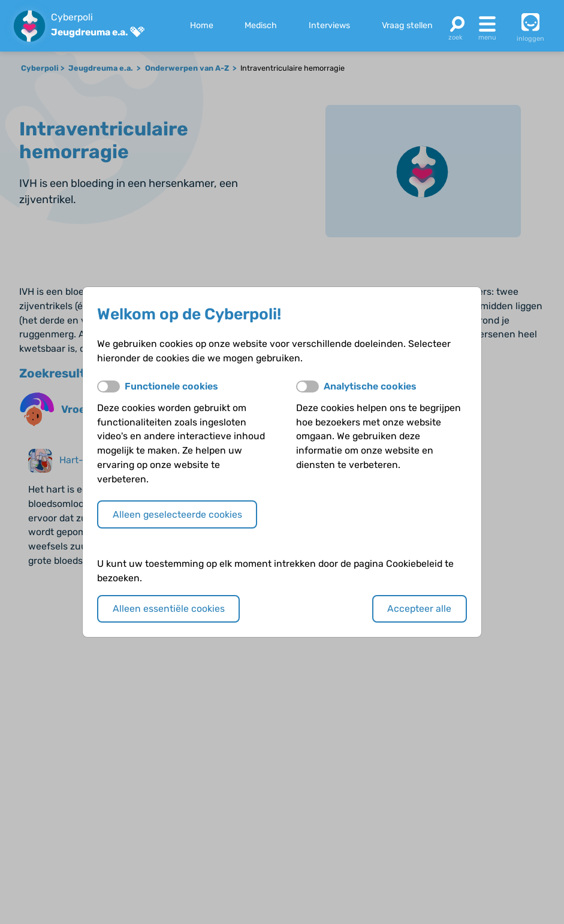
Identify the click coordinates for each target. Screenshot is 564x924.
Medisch (261, 25)
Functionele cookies (171, 386)
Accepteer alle (419, 609)
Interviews (329, 25)
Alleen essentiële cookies (169, 609)
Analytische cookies (370, 386)
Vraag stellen (407, 25)
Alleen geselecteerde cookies (177, 514)
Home (202, 25)
